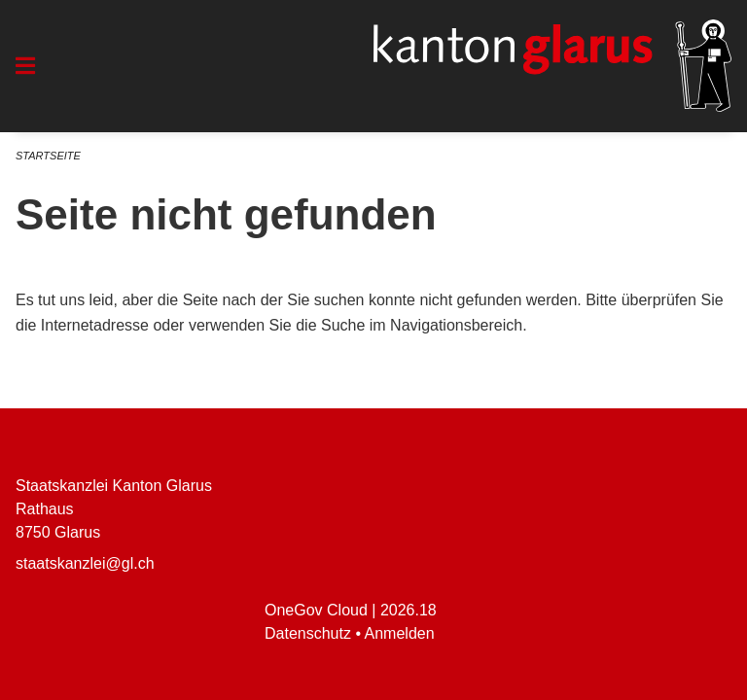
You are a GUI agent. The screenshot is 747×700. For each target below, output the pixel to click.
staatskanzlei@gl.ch (85, 563)
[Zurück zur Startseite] (552, 66)
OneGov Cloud (316, 610)
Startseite (48, 156)
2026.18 (409, 610)
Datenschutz (308, 633)
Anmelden (400, 633)
